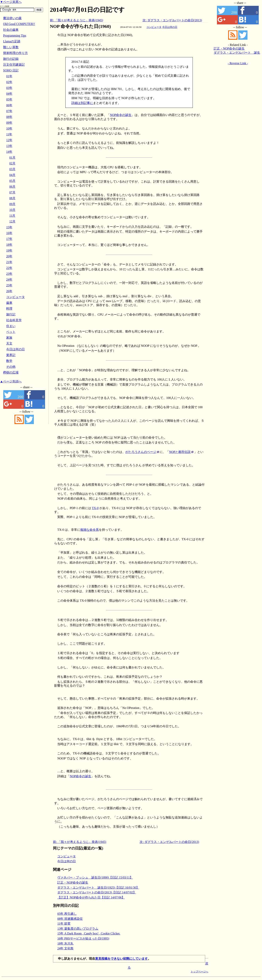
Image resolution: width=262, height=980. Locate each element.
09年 (9, 123)
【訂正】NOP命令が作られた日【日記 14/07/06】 (91, 897)
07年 (9, 111)
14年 (9, 152)
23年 (9, 274)
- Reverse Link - (238, 63)
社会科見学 (14, 320)
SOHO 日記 (11, 70)
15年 (9, 227)
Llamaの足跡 (12, 41)
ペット (11, 332)
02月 (12, 163)
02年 (9, 82)
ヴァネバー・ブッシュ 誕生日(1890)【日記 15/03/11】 (95, 877)
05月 (12, 181)
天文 (9, 343)
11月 (12, 216)
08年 (9, 117)
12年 (9, 140)
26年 (9, 291)
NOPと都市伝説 (180, 452)
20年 (9, 256)
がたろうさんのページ (141, 452)
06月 (12, 187)
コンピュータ (154, 27)
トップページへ (199, 972)
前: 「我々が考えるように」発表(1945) (76, 20)
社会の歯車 (11, 30)
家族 (9, 338)
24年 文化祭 (65, 948)
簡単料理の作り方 (15, 53)
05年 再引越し (67, 914)
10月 (12, 210)
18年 (9, 245)
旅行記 (11, 314)
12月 (12, 221)
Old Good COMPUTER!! (19, 24)
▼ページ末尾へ (11, 2)
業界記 (11, 355)
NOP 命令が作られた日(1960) (80, 26)
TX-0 (95, 508)
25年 (9, 285)
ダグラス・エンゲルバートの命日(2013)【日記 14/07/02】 (97, 892)
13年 (9, 146)
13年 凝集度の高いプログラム (78, 929)
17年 (9, 239)
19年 (9, 250)
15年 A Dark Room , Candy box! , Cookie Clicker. (89, 933)
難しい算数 (11, 47)
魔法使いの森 (12, 18)
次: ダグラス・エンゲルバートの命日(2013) (172, 20)
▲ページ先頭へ (11, 381)
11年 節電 (64, 924)
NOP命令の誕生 (121, 115)
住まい (11, 326)
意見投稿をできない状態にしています (121, 959)
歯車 (9, 303)
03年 (9, 88)
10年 (9, 128)
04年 (9, 94)
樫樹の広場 (11, 372)
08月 (12, 198)
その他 (11, 367)
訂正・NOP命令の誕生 (73, 883)
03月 (12, 169)
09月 (12, 204)
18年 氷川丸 (65, 943)
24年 (9, 280)
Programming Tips (15, 36)
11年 (9, 134)
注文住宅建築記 (14, 65)
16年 (9, 233)
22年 (9, 268)
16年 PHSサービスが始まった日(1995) (83, 938)
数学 (9, 361)
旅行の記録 (11, 59)
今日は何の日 (170, 27)
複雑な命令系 (90, 530)
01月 (12, 158)
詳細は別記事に (82, 103)
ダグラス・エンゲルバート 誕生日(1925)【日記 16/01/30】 (98, 888)
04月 (12, 175)
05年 (9, 99)
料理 (9, 309)
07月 (12, 192)
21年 (9, 262)
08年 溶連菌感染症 (70, 919)
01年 (9, 76)
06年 (9, 105)
